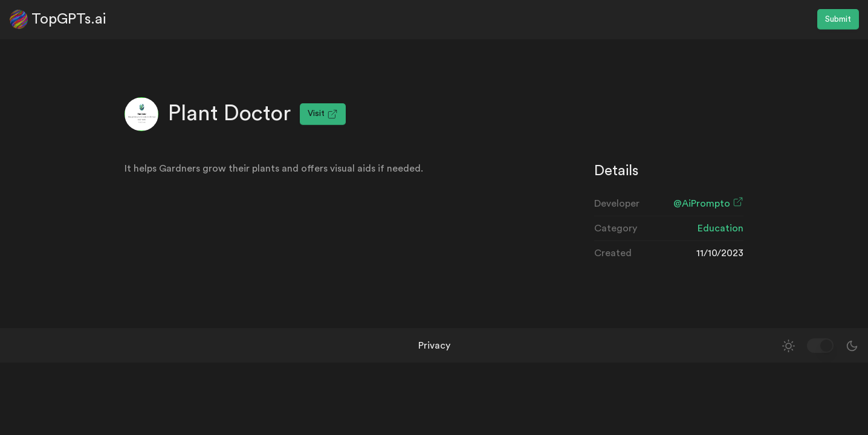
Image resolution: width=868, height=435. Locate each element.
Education (721, 228)
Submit (838, 19)
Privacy (434, 346)
